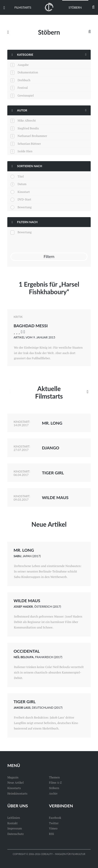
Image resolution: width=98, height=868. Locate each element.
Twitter (54, 823)
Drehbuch (24, 80)
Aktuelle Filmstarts (49, 392)
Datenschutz (16, 834)
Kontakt (12, 823)
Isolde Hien (25, 151)
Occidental (27, 651)
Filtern (49, 257)
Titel (21, 176)
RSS (52, 834)
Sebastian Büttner (29, 144)
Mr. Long (52, 423)
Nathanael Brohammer (32, 136)
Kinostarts (14, 788)
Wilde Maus (55, 497)
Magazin (13, 777)
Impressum (15, 828)
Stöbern (75, 7)
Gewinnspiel (26, 95)
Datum (22, 184)
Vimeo (53, 828)
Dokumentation (28, 72)
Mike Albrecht (27, 120)
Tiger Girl (53, 473)
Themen (54, 777)
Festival (23, 88)
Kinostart (24, 192)
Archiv (53, 793)
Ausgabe (23, 65)
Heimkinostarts (17, 793)
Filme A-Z (56, 782)
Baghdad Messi (31, 326)
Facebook (55, 818)
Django (50, 448)
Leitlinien (14, 818)
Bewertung (25, 207)
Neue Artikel (49, 524)
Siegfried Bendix (28, 128)
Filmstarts (23, 7)
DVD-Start (24, 199)
